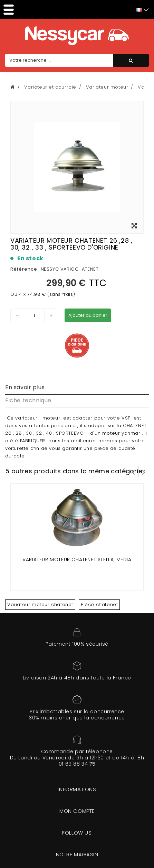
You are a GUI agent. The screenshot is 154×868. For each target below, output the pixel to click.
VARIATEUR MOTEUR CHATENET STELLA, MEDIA (77, 559)
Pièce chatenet (99, 604)
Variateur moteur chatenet (40, 604)
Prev (133, 472)
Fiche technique (28, 400)
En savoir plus (25, 387)
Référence (24, 269)
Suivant (144, 472)
